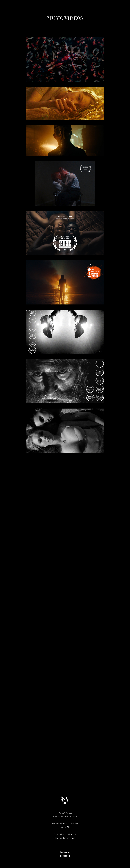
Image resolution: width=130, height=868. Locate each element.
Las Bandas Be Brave (65, 838)
